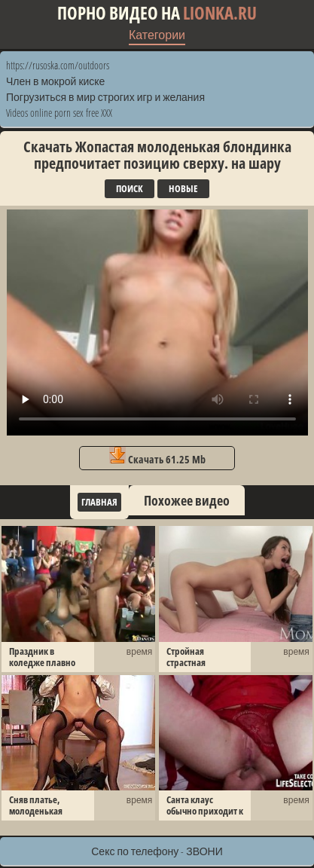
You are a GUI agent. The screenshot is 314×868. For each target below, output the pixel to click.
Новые (183, 188)
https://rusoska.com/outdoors (58, 65)
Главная (99, 502)
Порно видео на (157, 13)
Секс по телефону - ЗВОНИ (157, 851)
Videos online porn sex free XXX (59, 113)
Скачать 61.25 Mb (157, 457)
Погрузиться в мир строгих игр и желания (105, 97)
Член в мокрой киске (55, 81)
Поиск (130, 188)
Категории (157, 35)
